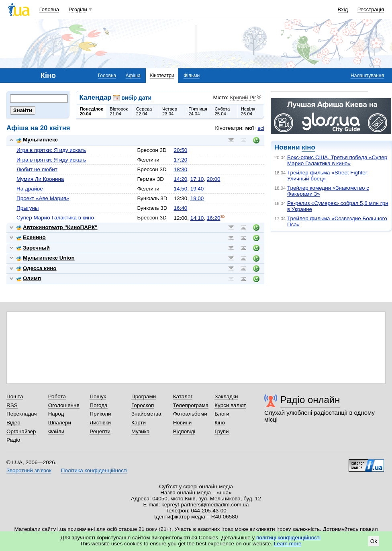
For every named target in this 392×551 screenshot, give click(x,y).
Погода (98, 405)
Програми (144, 396)
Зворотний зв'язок (29, 470)
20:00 (214, 179)
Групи (222, 431)
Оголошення (64, 405)
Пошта (15, 396)
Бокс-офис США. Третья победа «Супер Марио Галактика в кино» (337, 160)
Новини (183, 423)
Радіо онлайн (310, 400)
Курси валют (230, 405)
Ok (374, 541)
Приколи (100, 414)
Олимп (29, 278)
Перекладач (21, 414)
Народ (56, 414)
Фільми (192, 76)
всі (261, 128)
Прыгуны (28, 208)
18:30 (181, 169)
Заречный (33, 248)
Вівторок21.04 (119, 111)
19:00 (197, 198)
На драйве (30, 189)
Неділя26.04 (248, 111)
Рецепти (100, 431)
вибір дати (136, 98)
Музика (140, 431)
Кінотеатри (162, 76)
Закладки (226, 396)
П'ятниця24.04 (198, 111)
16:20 (214, 218)
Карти (139, 423)
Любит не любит (37, 169)
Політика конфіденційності (94, 470)
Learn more (288, 544)
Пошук (98, 396)
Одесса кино (37, 268)
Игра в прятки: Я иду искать (51, 150)
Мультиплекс (37, 140)
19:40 (197, 189)
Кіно (220, 423)
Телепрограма (191, 405)
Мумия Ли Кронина (40, 179)
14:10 (197, 218)
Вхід (343, 9)
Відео (13, 423)
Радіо (13, 440)
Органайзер (21, 431)
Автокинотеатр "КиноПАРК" (57, 227)
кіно (308, 147)
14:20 (181, 179)
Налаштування (367, 76)
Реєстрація (371, 9)
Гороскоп (143, 405)
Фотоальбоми (190, 414)
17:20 (181, 160)
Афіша (133, 76)
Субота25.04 (222, 111)
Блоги (222, 414)
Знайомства (146, 414)
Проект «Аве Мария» (43, 198)
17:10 (197, 179)
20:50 (181, 150)
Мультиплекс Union (46, 258)
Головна (49, 9)
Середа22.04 (144, 111)
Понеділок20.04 (92, 111)
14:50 (181, 189)
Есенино (31, 237)
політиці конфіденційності (288, 538)
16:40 (181, 208)
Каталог (183, 396)
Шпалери (60, 423)
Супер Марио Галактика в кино (55, 218)
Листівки (100, 423)
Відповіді (184, 431)
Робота (57, 396)
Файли (56, 431)
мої (250, 128)
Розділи (78, 9)
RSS (12, 405)
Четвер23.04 (170, 111)
